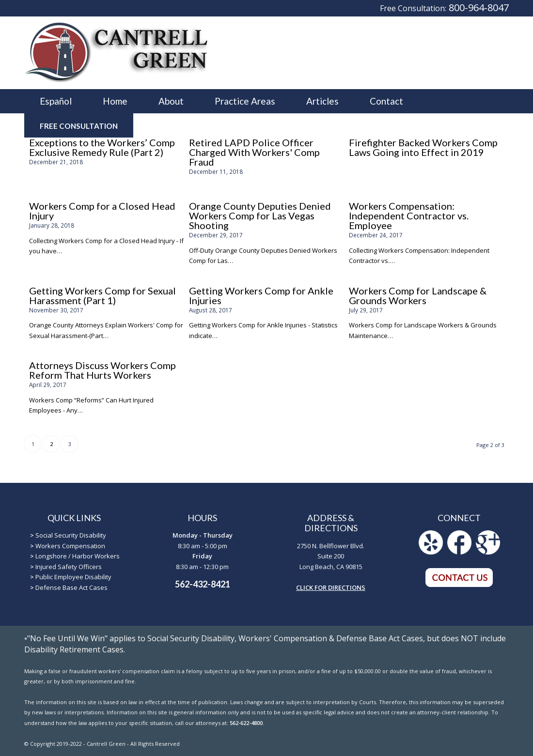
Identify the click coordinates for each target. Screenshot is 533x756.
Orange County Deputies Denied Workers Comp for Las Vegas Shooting (260, 216)
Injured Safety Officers (69, 567)
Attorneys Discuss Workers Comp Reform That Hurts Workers (102, 370)
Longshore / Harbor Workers (78, 556)
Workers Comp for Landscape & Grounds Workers (418, 295)
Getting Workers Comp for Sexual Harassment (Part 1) (102, 295)
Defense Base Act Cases (71, 587)
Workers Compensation (70, 546)
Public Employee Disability (73, 577)
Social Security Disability (71, 535)
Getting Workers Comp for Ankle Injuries (261, 295)
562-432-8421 (203, 584)
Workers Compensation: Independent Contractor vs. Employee (409, 216)
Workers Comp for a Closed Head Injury (102, 211)
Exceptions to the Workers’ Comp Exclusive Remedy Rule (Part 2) (102, 147)
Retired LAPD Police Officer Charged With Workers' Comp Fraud (254, 152)
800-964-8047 (479, 8)
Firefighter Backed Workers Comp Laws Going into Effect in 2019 (423, 147)
